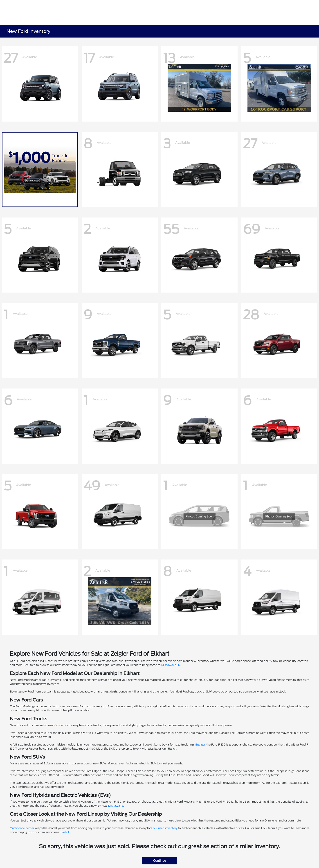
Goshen (59, 725)
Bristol (65, 832)
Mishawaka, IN (171, 665)
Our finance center (22, 828)
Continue (160, 861)
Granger (200, 745)
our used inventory (165, 828)
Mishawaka (116, 806)
